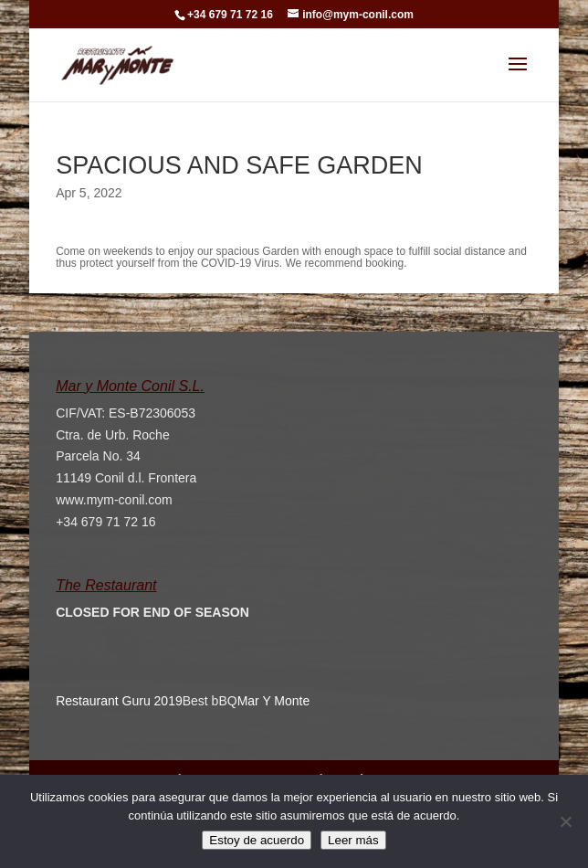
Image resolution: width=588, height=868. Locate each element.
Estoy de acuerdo (257, 840)
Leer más (353, 840)
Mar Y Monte (274, 701)
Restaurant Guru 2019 (119, 701)
